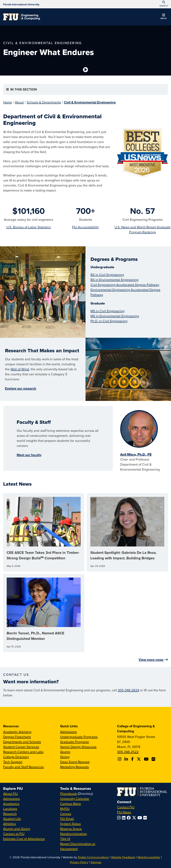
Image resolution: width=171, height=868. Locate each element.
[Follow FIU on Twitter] (135, 818)
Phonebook (68, 794)
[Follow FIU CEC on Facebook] (133, 759)
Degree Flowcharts (17, 737)
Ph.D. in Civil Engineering (109, 321)
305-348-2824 (128, 690)
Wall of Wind (20, 369)
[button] (164, 17)
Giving (65, 757)
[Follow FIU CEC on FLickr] (154, 759)
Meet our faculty (29, 455)
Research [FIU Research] (10, 814)
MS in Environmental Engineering (115, 316)
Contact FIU (126, 807)
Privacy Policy (79, 862)
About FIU (11, 794)
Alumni (65, 752)
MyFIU (65, 809)
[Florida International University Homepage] (21, 4)
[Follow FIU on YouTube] (140, 818)
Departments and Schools (22, 742)
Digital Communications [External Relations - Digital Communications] (93, 857)
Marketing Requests (74, 767)
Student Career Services (21, 747)
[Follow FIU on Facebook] (129, 818)
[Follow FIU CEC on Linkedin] (127, 759)
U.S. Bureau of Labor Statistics (29, 227)
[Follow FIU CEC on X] (139, 759)
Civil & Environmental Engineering (90, 102)
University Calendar (75, 799)
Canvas (66, 814)
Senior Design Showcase (78, 747)
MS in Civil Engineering (107, 311)
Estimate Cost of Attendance (24, 839)
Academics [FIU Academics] (11, 804)
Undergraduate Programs (79, 737)
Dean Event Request (75, 762)
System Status (70, 824)
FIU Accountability (85, 227)
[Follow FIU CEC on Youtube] (147, 759)
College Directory (16, 757)
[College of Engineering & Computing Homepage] (22, 17)
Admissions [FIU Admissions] (12, 799)
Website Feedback (123, 857)
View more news (151, 660)
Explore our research (21, 388)
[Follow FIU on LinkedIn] (124, 818)
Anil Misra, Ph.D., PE (136, 454)
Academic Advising (17, 732)
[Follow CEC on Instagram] (120, 759)
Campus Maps (70, 804)
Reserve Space (71, 829)
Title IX (65, 839)
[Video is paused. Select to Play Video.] (85, 70)
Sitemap (96, 862)
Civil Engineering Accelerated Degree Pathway (125, 285)
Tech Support (13, 762)
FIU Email (67, 819)
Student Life (12, 819)
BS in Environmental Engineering (114, 280)
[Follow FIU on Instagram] (119, 818)
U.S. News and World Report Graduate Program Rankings (143, 230)
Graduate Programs (74, 742)
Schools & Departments (44, 102)
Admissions (68, 732)
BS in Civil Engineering (107, 275)
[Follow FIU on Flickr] (146, 818)
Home (8, 102)
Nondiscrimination (73, 834)
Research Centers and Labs (23, 752)
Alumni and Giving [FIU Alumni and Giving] (17, 829)
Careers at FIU (14, 834)
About (19, 102)
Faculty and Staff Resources (23, 767)
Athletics (10, 824)
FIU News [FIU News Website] (124, 812)
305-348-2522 (128, 752)
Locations (10, 809)
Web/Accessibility (149, 857)
